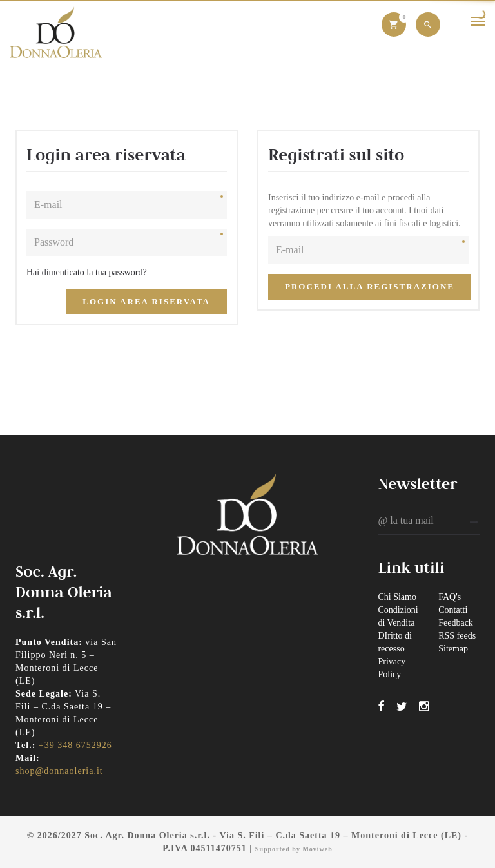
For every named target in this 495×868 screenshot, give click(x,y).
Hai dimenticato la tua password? (87, 272)
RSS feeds (457, 636)
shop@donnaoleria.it (59, 771)
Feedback (456, 623)
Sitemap (453, 649)
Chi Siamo (397, 597)
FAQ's (450, 597)
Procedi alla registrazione (370, 286)
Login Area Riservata (146, 301)
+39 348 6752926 (75, 745)
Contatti (453, 610)
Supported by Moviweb (294, 849)
